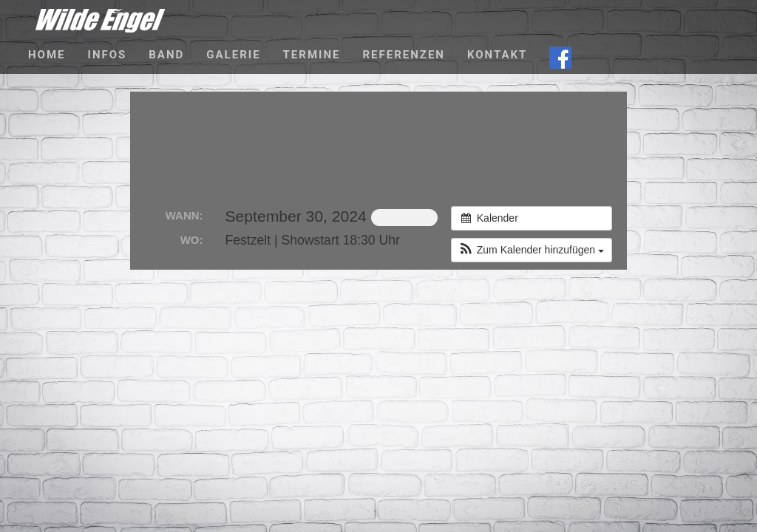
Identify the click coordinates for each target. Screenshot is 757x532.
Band (166, 55)
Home (47, 55)
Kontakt (497, 55)
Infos (108, 55)
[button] (532, 250)
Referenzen (403, 55)
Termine (312, 55)
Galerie (233, 55)
